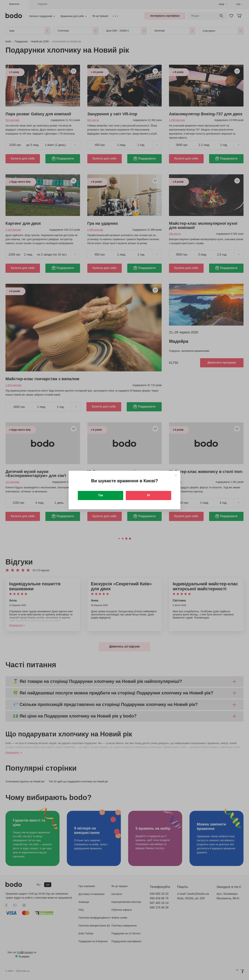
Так (101, 495)
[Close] (176, 475)
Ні (148, 495)
